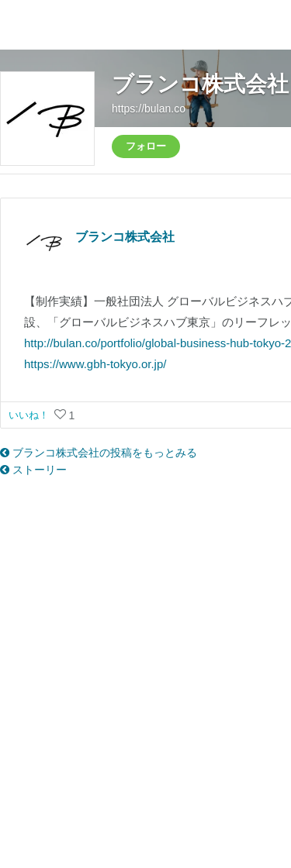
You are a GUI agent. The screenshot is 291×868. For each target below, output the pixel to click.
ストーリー (33, 470)
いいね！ (30, 415)
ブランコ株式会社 (200, 84)
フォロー (146, 146)
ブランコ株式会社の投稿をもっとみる (99, 453)
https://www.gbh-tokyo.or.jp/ (95, 364)
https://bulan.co (149, 108)
